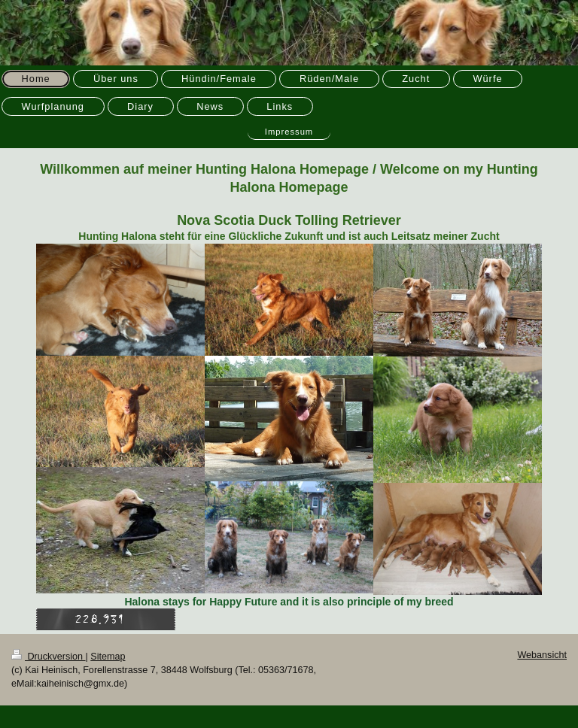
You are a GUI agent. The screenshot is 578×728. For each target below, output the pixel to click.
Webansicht (542, 655)
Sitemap (108, 657)
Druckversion (48, 657)
